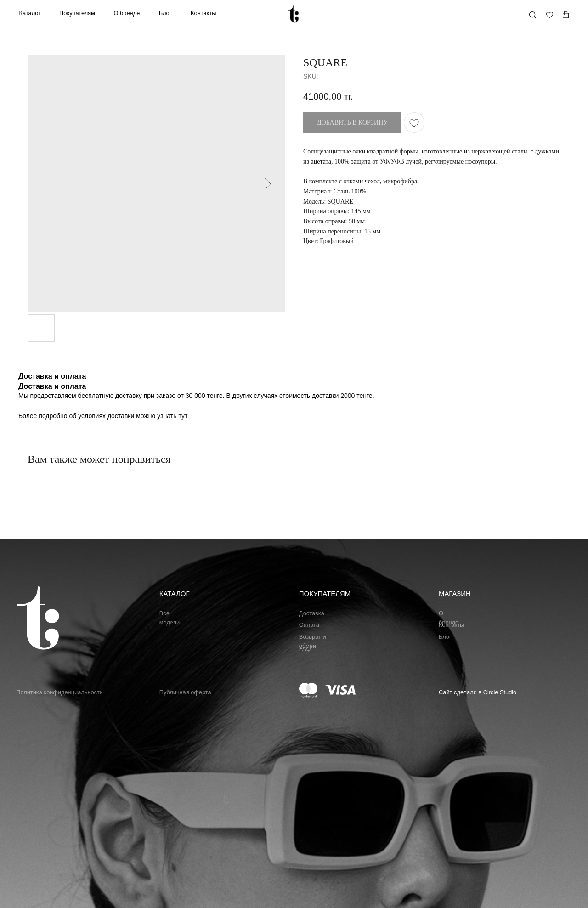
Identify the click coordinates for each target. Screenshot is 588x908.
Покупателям (77, 13)
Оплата (309, 625)
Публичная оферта (185, 692)
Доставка (312, 613)
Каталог (30, 13)
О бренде (127, 13)
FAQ (305, 649)
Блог (165, 13)
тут (183, 416)
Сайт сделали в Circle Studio (478, 692)
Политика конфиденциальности (59, 692)
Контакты (203, 13)
